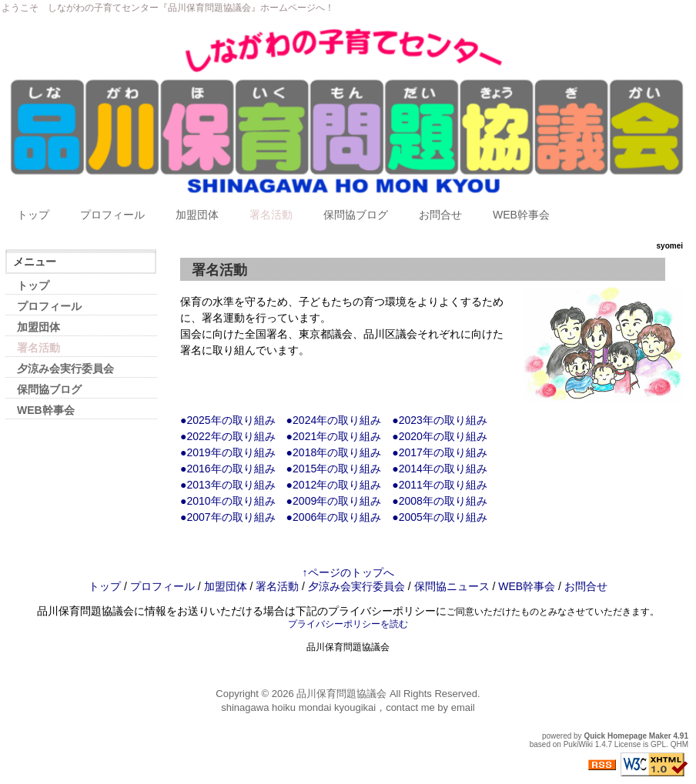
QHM (679, 744)
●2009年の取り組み (334, 501)
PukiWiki (578, 744)
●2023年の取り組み (440, 420)
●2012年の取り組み (334, 485)
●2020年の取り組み (440, 436)
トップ (33, 215)
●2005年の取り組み (440, 517)
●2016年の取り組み (228, 469)
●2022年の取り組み (228, 436)
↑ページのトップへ (348, 572)
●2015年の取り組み (334, 469)
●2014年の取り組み (440, 469)
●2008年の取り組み (440, 501)
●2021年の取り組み (334, 436)
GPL (658, 744)
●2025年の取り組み (228, 420)
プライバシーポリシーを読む (348, 624)
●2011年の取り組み (440, 485)
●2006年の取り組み (334, 517)
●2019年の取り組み (228, 452)
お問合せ (440, 215)
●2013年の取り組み (228, 485)
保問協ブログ (356, 215)
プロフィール (112, 215)
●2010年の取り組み (228, 501)
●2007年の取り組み (228, 517)
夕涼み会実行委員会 (65, 369)
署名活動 (271, 215)
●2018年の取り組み (334, 452)
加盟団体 (197, 215)
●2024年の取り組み (334, 420)
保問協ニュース (452, 586)
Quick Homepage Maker (627, 736)
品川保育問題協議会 (341, 694)
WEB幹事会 (521, 215)
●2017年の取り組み (440, 452)
